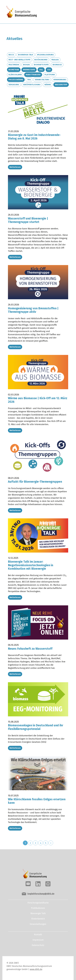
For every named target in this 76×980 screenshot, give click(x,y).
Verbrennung (60, 80)
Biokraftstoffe (41, 65)
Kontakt (38, 935)
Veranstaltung (42, 80)
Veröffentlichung (32, 85)
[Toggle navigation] (61, 12)
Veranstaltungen (38, 924)
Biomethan (14, 70)
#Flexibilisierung (45, 55)
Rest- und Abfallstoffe (19, 60)
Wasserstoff (61, 85)
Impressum (38, 940)
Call (41, 70)
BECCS (11, 55)
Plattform (50, 75)
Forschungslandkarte (38, 903)
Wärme (48, 85)
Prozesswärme (16, 80)
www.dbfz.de (36, 969)
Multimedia (14, 65)
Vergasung (14, 85)
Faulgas (55, 60)
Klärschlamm (15, 75)
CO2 (49, 70)
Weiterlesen (15, 167)
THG (29, 80)
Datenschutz (38, 945)
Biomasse (57, 65)
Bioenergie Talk (26, 55)
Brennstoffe (29, 70)
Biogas (26, 65)
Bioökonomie (41, 60)
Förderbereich (38, 919)
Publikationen (38, 908)
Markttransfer (33, 75)
